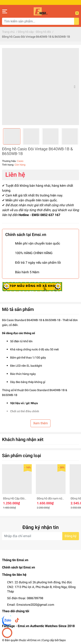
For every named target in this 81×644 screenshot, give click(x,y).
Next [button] (74, 87)
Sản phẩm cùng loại (22, 455)
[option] (40, 87)
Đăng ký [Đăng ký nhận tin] (71, 536)
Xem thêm (40, 423)
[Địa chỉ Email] (40, 536)
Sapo (62, 640)
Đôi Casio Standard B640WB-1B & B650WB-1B (31, 320)
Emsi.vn (35, 640)
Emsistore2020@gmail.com (35, 605)
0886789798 (35, 598)
